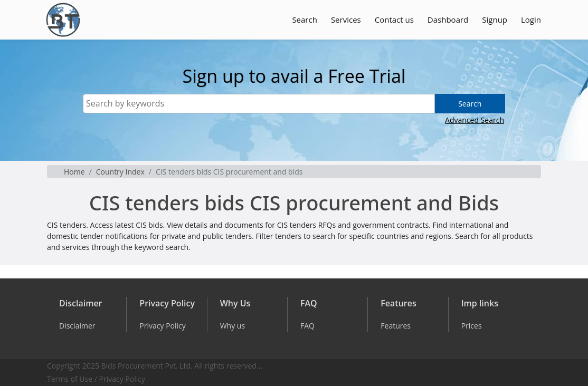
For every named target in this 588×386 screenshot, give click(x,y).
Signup (495, 20)
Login (531, 20)
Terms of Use (70, 379)
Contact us (394, 20)
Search (305, 20)
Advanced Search (475, 120)
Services (346, 20)
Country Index (120, 172)
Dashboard (448, 20)
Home (74, 172)
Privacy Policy (122, 379)
